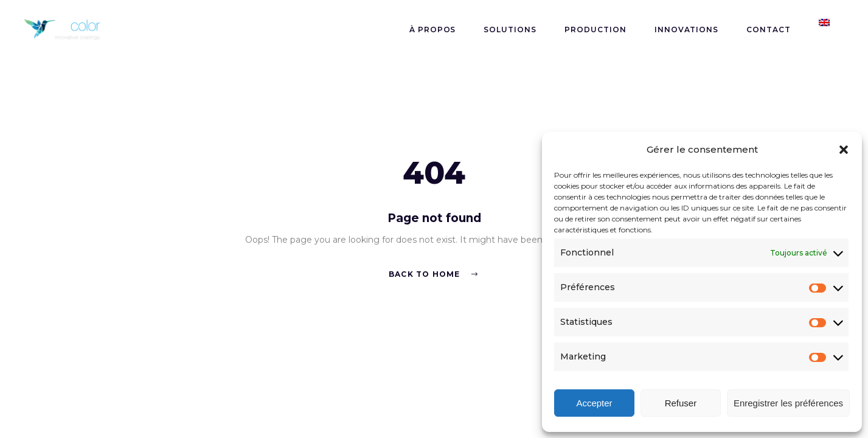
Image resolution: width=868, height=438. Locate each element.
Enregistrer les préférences (788, 403)
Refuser (681, 403)
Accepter (594, 403)
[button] (844, 150)
